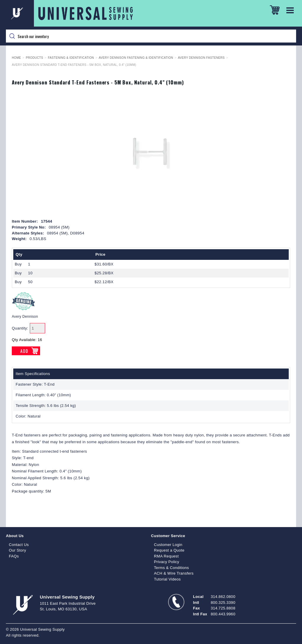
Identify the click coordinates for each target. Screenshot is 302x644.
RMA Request (166, 556)
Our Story (18, 550)
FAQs (14, 556)
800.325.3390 (223, 603)
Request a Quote (169, 550)
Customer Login (168, 545)
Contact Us (19, 545)
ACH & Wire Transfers (174, 573)
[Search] (151, 36)
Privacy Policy (167, 562)
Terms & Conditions (171, 568)
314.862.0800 (223, 597)
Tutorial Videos (167, 579)
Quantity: (20, 328)
